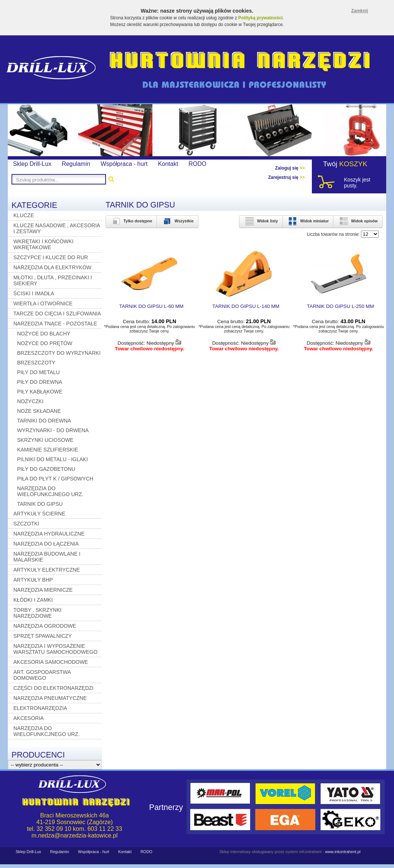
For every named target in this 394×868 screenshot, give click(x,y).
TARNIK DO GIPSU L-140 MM (246, 306)
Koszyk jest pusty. (357, 183)
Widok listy (261, 221)
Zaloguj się (290, 168)
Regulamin (76, 164)
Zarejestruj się (286, 177)
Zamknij (360, 11)
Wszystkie (177, 221)
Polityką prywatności (260, 18)
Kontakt (168, 164)
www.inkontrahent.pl (343, 852)
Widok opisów (358, 221)
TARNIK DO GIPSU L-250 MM (340, 306)
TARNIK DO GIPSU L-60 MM (151, 306)
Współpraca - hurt (124, 164)
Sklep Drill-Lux (32, 164)
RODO (197, 164)
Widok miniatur (308, 221)
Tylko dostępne (131, 221)
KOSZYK (353, 164)
